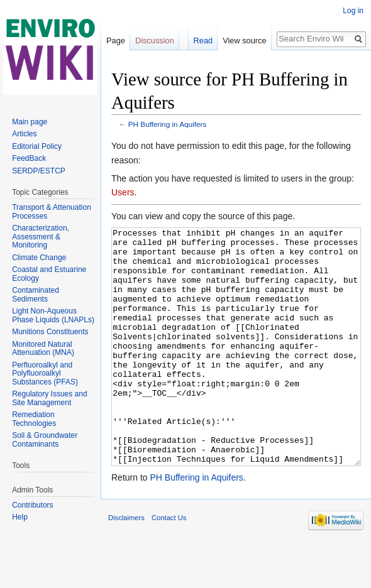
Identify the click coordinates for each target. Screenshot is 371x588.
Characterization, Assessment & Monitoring (41, 237)
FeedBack (29, 158)
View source (244, 41)
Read (203, 41)
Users (123, 192)
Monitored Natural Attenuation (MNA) (43, 349)
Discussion (155, 41)
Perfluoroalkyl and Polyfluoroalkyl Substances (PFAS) (45, 373)
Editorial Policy (37, 146)
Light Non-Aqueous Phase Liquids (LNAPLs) (53, 315)
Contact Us (169, 565)
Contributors (32, 505)
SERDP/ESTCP (39, 171)
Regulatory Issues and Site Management (49, 398)
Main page (30, 122)
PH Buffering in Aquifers (168, 124)
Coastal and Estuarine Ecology (49, 274)
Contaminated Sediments (36, 295)
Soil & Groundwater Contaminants (45, 440)
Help (20, 517)
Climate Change (39, 258)
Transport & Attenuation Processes (52, 212)
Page (116, 41)
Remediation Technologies (34, 419)
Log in (353, 11)
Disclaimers (126, 565)
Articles (24, 134)
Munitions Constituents (50, 332)
